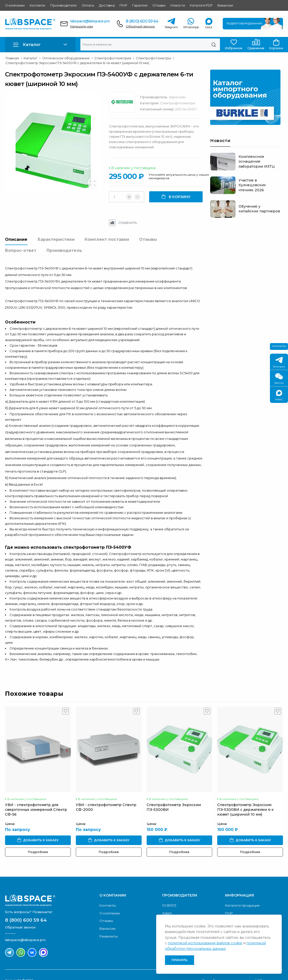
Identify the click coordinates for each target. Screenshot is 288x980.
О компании (15, 5)
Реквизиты (109, 925)
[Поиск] (214, 44)
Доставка (107, 5)
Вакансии (225, 5)
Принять (180, 960)
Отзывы (159, 5)
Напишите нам (81, 26)
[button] (40, 45)
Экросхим (178, 97)
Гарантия (140, 5)
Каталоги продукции (242, 894)
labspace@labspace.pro (90, 21)
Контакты (37, 5)
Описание (16, 239)
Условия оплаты (239, 910)
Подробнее (38, 841)
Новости (178, 5)
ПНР (123, 5)
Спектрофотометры (179, 103)
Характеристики (56, 239)
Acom (167, 910)
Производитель (64, 250)
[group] (54, 142)
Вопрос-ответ (21, 250)
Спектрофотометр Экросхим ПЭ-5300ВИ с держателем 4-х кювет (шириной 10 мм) (245, 799)
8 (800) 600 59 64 (142, 21)
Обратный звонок (140, 26)
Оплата (88, 5)
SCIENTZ (169, 894)
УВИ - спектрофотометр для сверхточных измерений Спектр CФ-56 (36, 799)
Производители (63, 5)
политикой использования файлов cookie (205, 943)
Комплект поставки (107, 239)
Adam (167, 902)
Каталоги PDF (201, 5)
